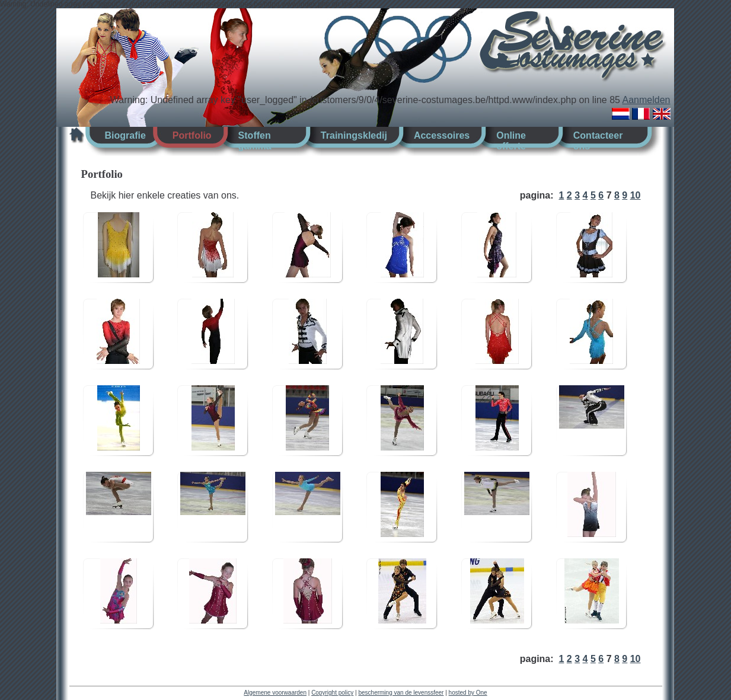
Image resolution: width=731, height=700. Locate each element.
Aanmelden (647, 100)
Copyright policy (332, 693)
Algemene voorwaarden (275, 693)
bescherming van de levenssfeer (401, 693)
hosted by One (468, 693)
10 (636, 195)
